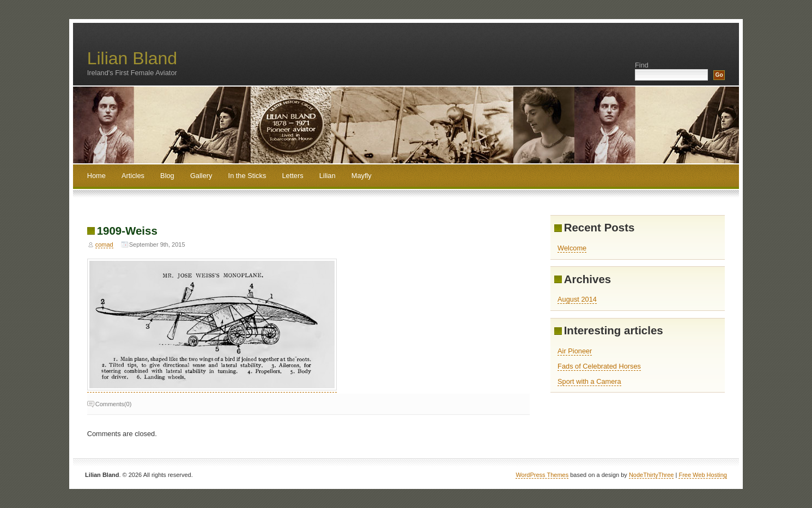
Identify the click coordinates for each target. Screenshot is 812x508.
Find (642, 65)
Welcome (572, 248)
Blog (167, 176)
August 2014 (577, 299)
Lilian (328, 176)
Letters (292, 176)
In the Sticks (247, 176)
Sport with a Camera (589, 381)
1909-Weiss (127, 231)
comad (104, 244)
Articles (133, 176)
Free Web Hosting (702, 475)
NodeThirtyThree (652, 475)
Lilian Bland (132, 58)
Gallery (201, 176)
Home (96, 176)
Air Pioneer (575, 351)
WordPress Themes (542, 475)
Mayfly (362, 176)
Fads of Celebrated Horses (599, 366)
